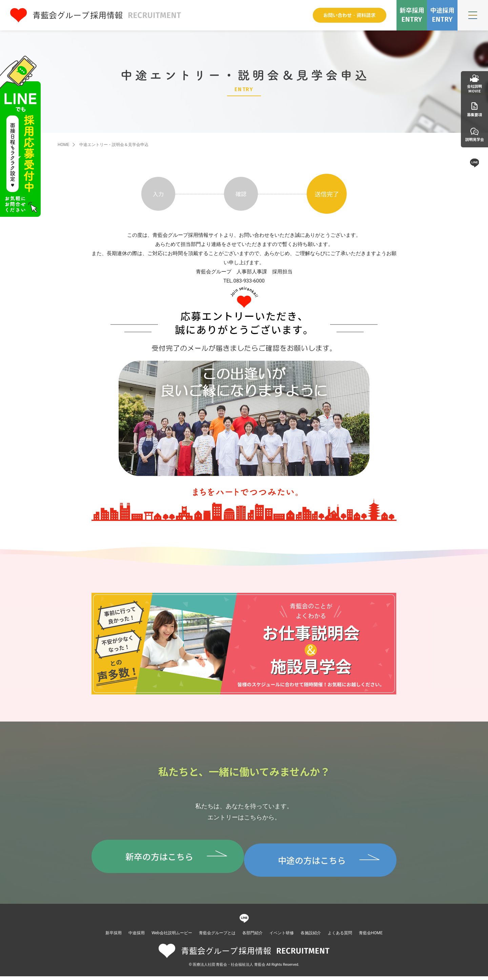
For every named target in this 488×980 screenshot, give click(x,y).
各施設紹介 (311, 937)
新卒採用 (114, 937)
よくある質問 (340, 937)
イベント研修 (282, 937)
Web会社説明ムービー (172, 937)
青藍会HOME (371, 937)
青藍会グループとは (217, 937)
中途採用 (137, 937)
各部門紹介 (252, 937)
